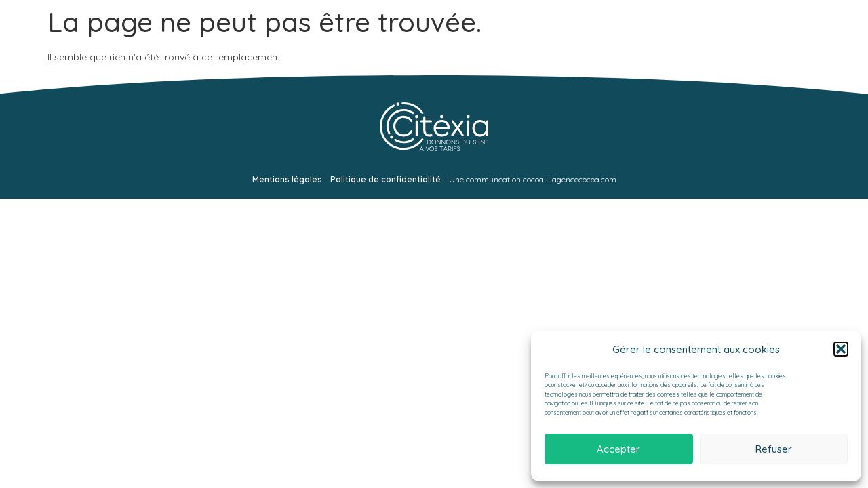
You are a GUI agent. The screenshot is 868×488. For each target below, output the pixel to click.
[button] (841, 349)
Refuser (774, 449)
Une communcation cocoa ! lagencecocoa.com (533, 179)
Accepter (618, 449)
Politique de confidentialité (386, 179)
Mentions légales (287, 179)
